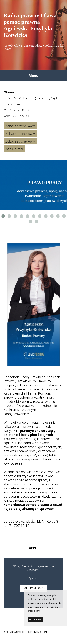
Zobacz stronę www (20, 126)
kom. (17, 116)
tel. (16, 110)
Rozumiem (35, 620)
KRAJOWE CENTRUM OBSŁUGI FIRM (29, 632)
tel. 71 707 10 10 (17, 526)
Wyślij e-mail (14, 149)
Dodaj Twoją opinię (33, 588)
